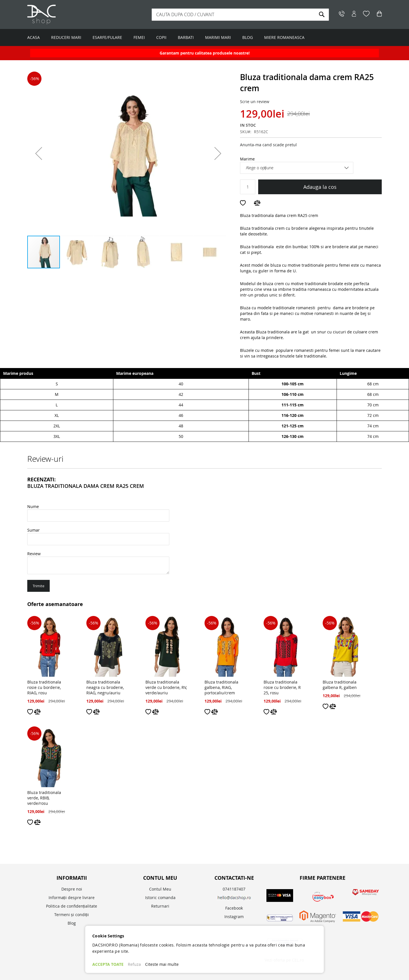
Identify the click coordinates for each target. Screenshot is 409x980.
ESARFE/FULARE (107, 37)
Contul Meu (160, 889)
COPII (161, 37)
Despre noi (72, 889)
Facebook (234, 908)
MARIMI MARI (218, 37)
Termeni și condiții (72, 915)
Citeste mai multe (162, 964)
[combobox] (240, 15)
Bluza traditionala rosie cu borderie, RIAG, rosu (44, 687)
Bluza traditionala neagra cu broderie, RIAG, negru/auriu (105, 687)
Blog (72, 923)
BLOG (248, 37)
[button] (39, 153)
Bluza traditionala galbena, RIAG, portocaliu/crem (221, 687)
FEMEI (139, 37)
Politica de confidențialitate (72, 906)
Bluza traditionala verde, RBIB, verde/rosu (44, 798)
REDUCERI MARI (66, 37)
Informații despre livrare (72, 898)
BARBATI (186, 37)
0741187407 (234, 889)
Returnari (160, 906)
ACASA (34, 37)
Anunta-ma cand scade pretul (268, 145)
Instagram (234, 917)
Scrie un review (255, 102)
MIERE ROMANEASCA (284, 37)
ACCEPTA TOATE (108, 964)
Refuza (134, 964)
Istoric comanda (160, 898)
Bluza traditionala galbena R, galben (340, 685)
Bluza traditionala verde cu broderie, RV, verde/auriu (166, 687)
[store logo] (63, 14)
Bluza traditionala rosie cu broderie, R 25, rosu (282, 687)
